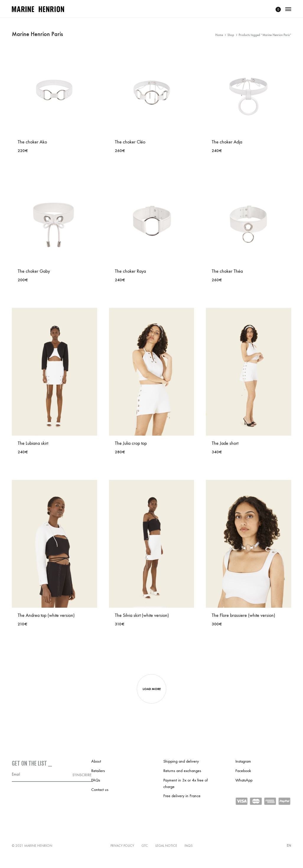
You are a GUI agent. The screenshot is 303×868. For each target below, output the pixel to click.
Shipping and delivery (181, 761)
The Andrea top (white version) (46, 615)
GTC (145, 846)
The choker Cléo (130, 142)
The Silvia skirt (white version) (142, 615)
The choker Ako (32, 142)
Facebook (243, 771)
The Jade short (225, 443)
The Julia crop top (131, 443)
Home (219, 35)
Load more (152, 689)
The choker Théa (227, 271)
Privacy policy (122, 846)
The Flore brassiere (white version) (243, 615)
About (96, 761)
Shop (231, 35)
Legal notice (166, 846)
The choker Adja (227, 142)
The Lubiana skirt (33, 443)
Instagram (243, 761)
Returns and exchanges (182, 771)
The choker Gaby (34, 271)
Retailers (98, 771)
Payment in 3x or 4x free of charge (185, 783)
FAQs (96, 780)
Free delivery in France (182, 796)
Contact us (100, 790)
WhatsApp (244, 780)
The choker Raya (130, 271)
